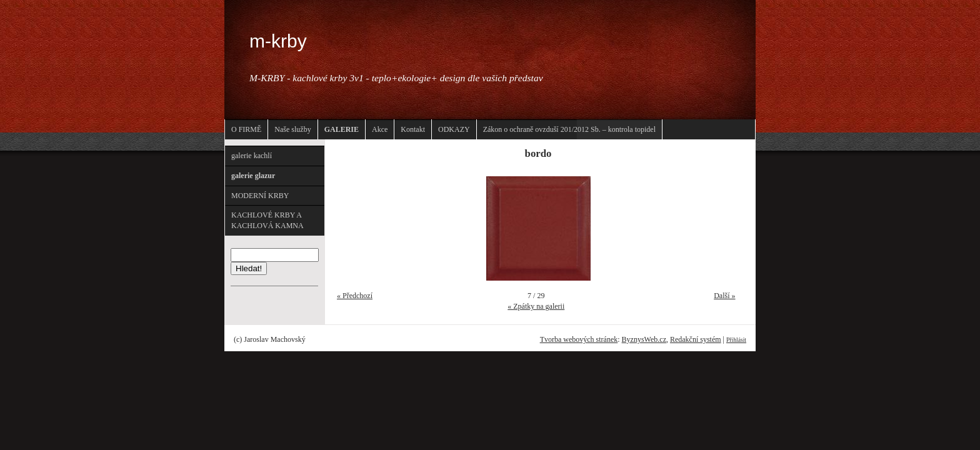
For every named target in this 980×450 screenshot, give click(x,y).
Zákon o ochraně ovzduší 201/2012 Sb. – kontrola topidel (569, 129)
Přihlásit (736, 340)
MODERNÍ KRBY (260, 196)
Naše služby (292, 129)
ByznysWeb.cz (644, 339)
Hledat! (249, 268)
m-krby (278, 41)
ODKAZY (454, 129)
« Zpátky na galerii (536, 306)
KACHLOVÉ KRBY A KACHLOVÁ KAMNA (267, 220)
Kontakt (413, 129)
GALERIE (342, 129)
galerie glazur (253, 176)
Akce (380, 129)
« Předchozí (355, 296)
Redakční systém (696, 339)
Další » (724, 296)
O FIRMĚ (246, 129)
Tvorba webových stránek (579, 339)
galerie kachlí (252, 156)
